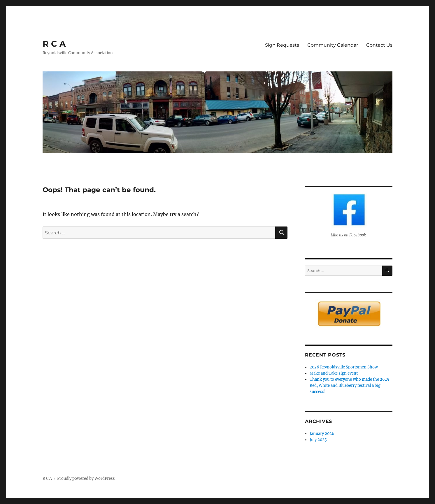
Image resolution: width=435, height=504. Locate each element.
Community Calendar (333, 45)
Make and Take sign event (334, 373)
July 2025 (318, 440)
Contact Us (379, 45)
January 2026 (322, 434)
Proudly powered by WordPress (86, 478)
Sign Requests (282, 45)
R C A (54, 44)
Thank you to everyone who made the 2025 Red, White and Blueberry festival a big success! (349, 386)
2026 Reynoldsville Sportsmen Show (344, 367)
